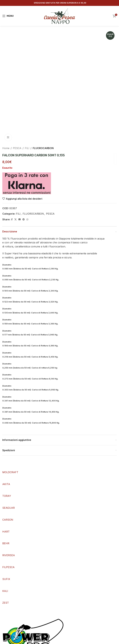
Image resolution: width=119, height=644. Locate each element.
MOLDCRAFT (10, 472)
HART (6, 532)
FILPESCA (8, 567)
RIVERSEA (9, 555)
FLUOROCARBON (43, 148)
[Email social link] (20, 219)
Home (6, 148)
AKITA (6, 484)
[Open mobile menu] (8, 16)
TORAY (7, 496)
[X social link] (15, 219)
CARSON (8, 520)
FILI (27, 148)
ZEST (6, 603)
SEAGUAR (9, 508)
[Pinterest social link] (24, 219)
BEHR (6, 543)
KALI (5, 591)
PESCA (17, 148)
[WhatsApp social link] (27, 219)
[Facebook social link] (12, 219)
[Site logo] (59, 16)
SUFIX (6, 579)
